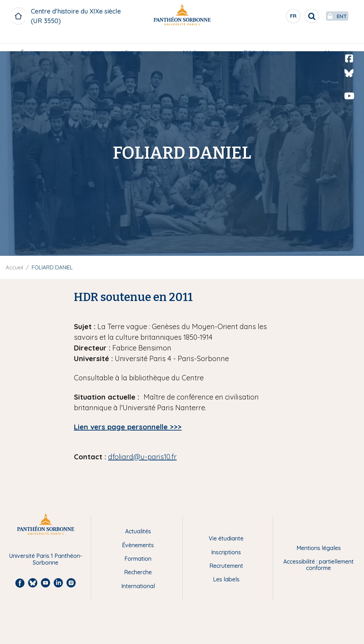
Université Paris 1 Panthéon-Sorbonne (45, 559)
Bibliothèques (262, 41)
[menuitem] (33, 42)
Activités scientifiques (113, 41)
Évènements (138, 545)
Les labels (226, 579)
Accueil (14, 267)
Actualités (138, 531)
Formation (138, 559)
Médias (193, 41)
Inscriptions (226, 552)
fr (277, 17)
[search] (295, 16)
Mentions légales (319, 548)
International (138, 586)
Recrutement (226, 566)
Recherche (138, 572)
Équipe (33, 41)
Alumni (331, 41)
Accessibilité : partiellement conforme (318, 565)
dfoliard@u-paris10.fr (142, 457)
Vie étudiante (226, 538)
